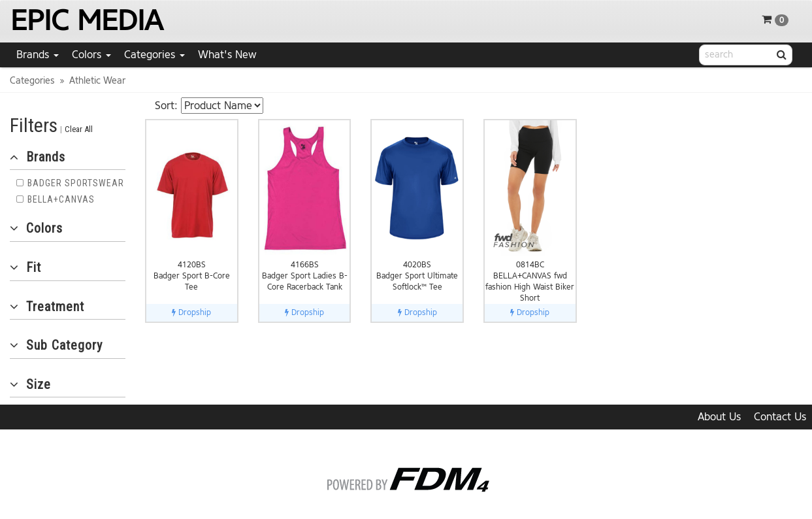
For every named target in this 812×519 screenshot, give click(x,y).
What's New (227, 55)
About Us (719, 417)
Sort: (166, 106)
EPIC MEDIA (87, 21)
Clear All (79, 129)
